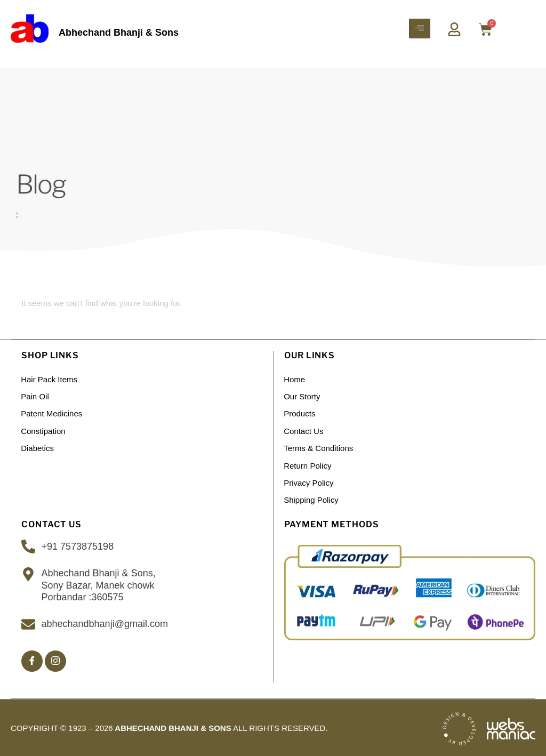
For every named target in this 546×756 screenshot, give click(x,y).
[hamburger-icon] (420, 29)
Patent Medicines (52, 413)
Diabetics (38, 447)
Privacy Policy (309, 481)
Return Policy (308, 464)
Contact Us (304, 430)
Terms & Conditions (319, 447)
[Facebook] (32, 659)
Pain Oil (35, 396)
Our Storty (302, 396)
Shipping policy (312, 498)
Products (300, 413)
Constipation (43, 430)
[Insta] (55, 659)
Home (295, 379)
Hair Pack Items (50, 379)
